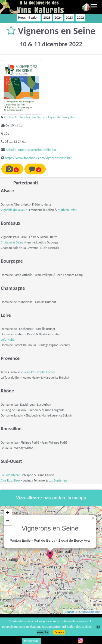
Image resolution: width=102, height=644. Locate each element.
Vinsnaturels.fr (34, 7)
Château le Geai (11, 242)
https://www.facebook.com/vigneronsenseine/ (38, 158)
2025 (47, 17)
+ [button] (8, 513)
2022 (80, 17)
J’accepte (59, 632)
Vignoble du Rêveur (14, 210)
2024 (58, 17)
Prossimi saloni (29, 17)
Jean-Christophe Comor (40, 372)
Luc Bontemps (58, 480)
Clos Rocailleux (11, 480)
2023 (69, 17)
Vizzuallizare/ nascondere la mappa (51, 498)
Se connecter (32, 641)
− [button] (8, 521)
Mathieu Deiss (67, 210)
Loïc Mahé (8, 340)
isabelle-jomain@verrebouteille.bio (31, 150)
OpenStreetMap (90, 612)
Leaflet (69, 612)
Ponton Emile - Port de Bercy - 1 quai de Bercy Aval (40, 117)
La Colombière (10, 475)
